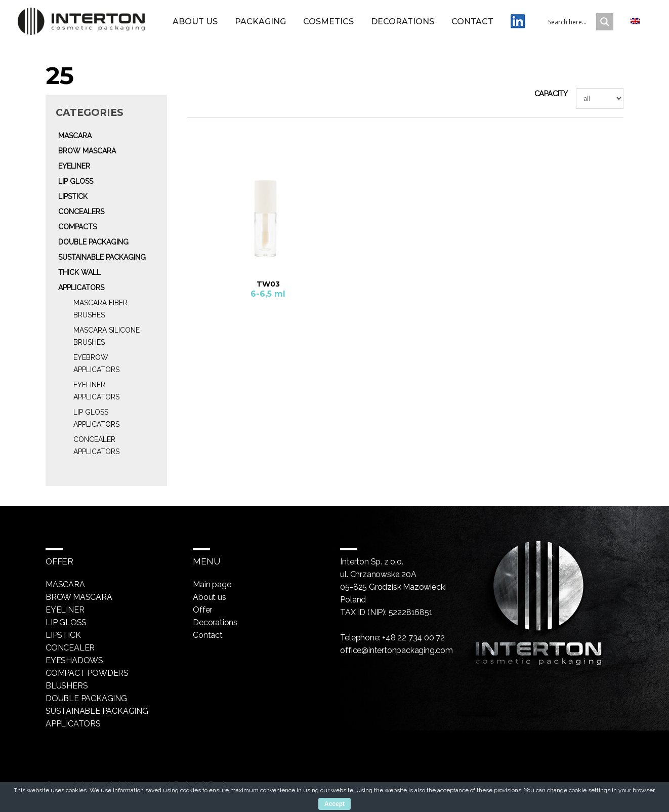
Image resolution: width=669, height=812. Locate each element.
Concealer (70, 648)
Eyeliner (74, 166)
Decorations (403, 22)
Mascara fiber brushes (100, 309)
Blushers (67, 686)
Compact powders (87, 673)
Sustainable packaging (102, 257)
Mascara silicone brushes (107, 336)
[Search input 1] (578, 22)
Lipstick (73, 196)
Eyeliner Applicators (96, 391)
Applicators (81, 288)
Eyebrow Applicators (96, 363)
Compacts (77, 227)
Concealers (81, 212)
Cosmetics (328, 22)
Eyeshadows (74, 660)
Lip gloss (76, 181)
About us (195, 22)
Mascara (75, 136)
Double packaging (93, 242)
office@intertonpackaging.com (396, 650)
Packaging (260, 22)
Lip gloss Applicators (96, 418)
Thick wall (79, 272)
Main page (212, 584)
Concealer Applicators (96, 445)
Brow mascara (87, 151)
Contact (472, 22)
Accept (334, 804)
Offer (202, 610)
